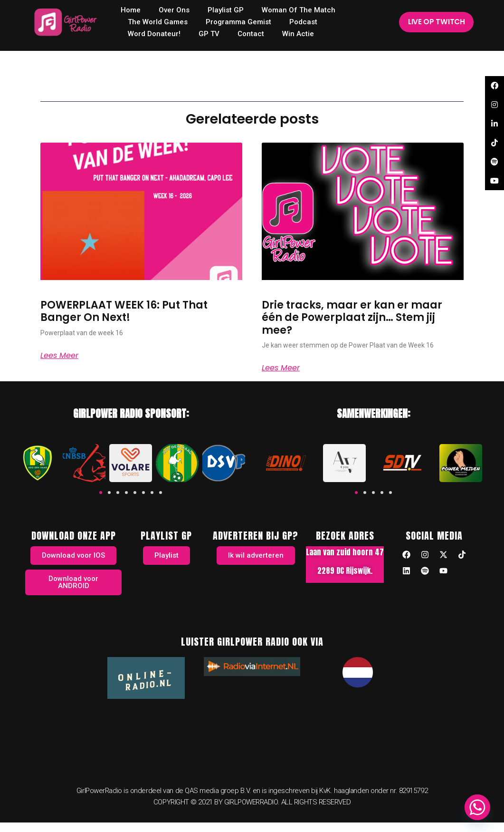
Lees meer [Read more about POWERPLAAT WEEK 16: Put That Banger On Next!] (59, 356)
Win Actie (298, 34)
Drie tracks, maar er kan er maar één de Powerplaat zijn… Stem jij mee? (352, 318)
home (131, 10)
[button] (101, 493)
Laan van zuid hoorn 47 (345, 552)
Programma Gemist (238, 22)
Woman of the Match (299, 10)
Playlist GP (226, 10)
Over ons (174, 10)
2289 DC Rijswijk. (345, 571)
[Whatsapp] (477, 807)
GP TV (209, 34)
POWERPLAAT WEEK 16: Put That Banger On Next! (124, 311)
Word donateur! (154, 34)
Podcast (303, 22)
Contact (251, 34)
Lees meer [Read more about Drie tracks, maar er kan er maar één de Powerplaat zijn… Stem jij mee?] (281, 368)
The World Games (158, 22)
